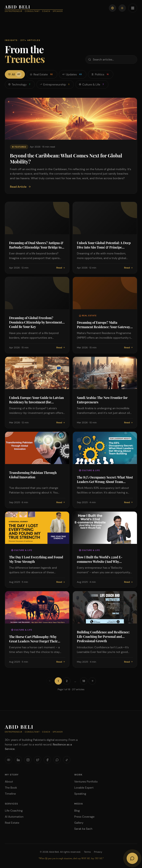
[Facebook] (47, 760)
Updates (73, 74)
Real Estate (42, 74)
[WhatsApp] (57, 760)
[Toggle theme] (122, 8)
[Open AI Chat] (132, 858)
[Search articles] (111, 59)
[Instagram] (28, 760)
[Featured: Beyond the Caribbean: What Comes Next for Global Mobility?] (71, 146)
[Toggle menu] (133, 8)
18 (84, 681)
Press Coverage (84, 817)
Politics (101, 74)
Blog (77, 811)
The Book (11, 788)
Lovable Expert (84, 788)
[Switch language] (112, 8)
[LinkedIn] (18, 760)
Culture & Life (92, 84)
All (15, 74)
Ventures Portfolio (86, 782)
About (9, 782)
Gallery (79, 823)
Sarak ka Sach (83, 829)
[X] (38, 760)
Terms (87, 852)
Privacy (98, 852)
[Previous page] (50, 681)
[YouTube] (8, 760)
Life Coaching (14, 811)
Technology (20, 84)
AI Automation (14, 817)
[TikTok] (67, 760)
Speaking (80, 794)
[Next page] (92, 681)
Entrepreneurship (55, 84)
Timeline (10, 794)
